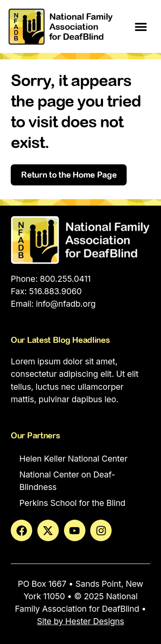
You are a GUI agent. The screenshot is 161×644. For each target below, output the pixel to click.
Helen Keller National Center (73, 459)
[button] (141, 26)
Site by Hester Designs (80, 621)
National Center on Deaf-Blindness (67, 481)
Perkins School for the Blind (72, 503)
